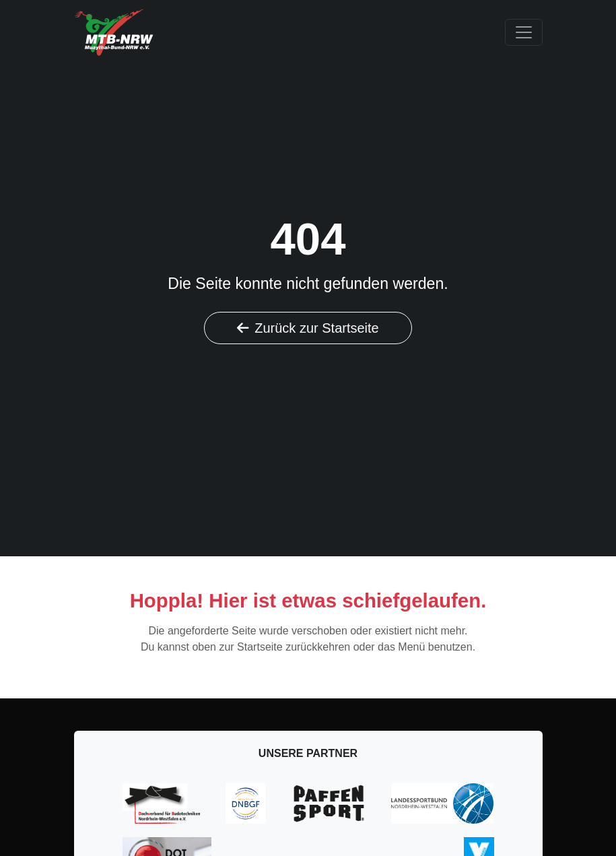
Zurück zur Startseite (308, 328)
